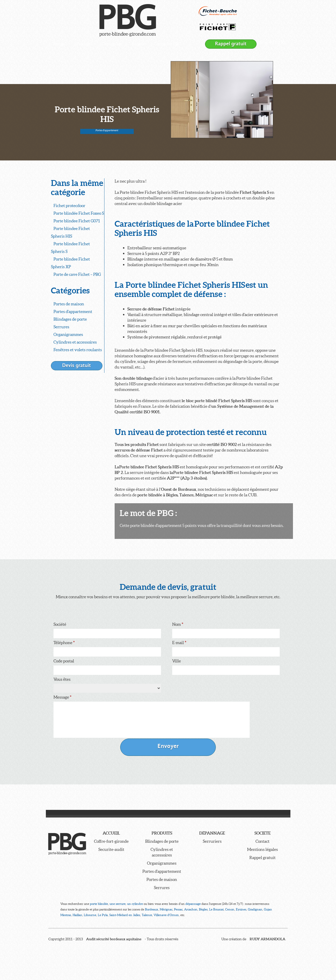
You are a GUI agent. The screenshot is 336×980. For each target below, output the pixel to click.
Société (138, 44)
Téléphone (64, 643)
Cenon (230, 909)
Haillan (77, 915)
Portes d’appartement (73, 311)
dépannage (193, 904)
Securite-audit (111, 849)
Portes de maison (69, 304)
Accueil (60, 44)
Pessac (178, 909)
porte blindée (99, 904)
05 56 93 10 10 (272, 42)
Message (62, 697)
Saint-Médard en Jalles (125, 915)
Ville (177, 661)
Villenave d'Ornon (166, 915)
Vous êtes (62, 679)
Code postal (64, 661)
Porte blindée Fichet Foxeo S (79, 213)
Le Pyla (103, 915)
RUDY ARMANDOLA (267, 939)
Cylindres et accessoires (75, 342)
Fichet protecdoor (69, 206)
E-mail (179, 643)
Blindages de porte (70, 319)
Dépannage (112, 44)
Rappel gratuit (231, 44)
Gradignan (255, 909)
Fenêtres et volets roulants (78, 350)
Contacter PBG (167, 44)
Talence (147, 915)
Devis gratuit (77, 365)
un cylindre (135, 904)
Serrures (61, 327)
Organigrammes (68, 334)
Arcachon (191, 909)
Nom (178, 624)
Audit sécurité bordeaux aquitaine (114, 939)
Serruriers (212, 841)
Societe (263, 833)
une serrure (118, 904)
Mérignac (166, 909)
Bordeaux (152, 909)
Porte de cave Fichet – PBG (77, 274)
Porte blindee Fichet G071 (77, 221)
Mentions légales (263, 849)
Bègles (203, 909)
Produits (84, 44)
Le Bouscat (216, 909)
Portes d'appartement (107, 130)
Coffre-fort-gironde (111, 841)
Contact (263, 841)
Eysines (241, 909)
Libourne (90, 915)
